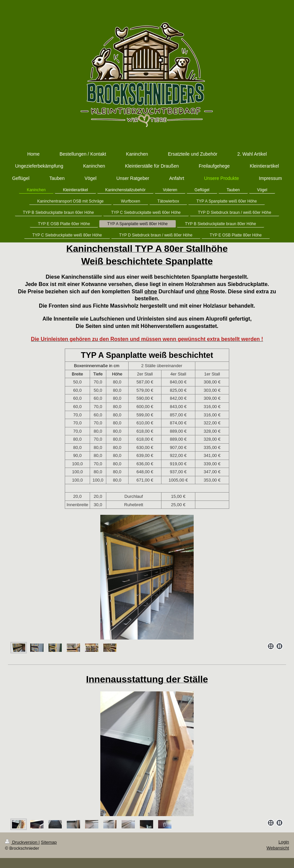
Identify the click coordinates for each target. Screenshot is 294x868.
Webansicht (278, 848)
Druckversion (22, 842)
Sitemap (49, 842)
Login (284, 842)
